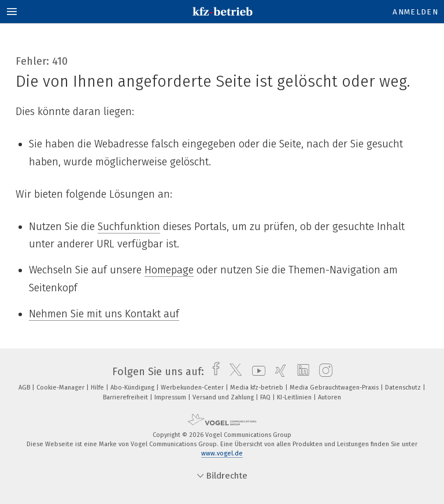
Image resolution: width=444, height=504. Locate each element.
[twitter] (233, 372)
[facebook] (213, 372)
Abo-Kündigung (133, 388)
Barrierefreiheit (126, 397)
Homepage (169, 270)
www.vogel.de (222, 453)
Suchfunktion (129, 227)
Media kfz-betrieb (258, 388)
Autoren (330, 397)
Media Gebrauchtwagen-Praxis (335, 388)
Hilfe (98, 388)
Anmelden (415, 12)
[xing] (278, 372)
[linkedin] (300, 372)
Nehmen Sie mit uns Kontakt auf (104, 314)
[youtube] (256, 372)
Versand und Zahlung (224, 397)
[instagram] (323, 372)
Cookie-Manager (61, 388)
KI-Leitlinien (295, 397)
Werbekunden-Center (193, 388)
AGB (25, 388)
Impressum (171, 397)
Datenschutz (404, 388)
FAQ (266, 397)
